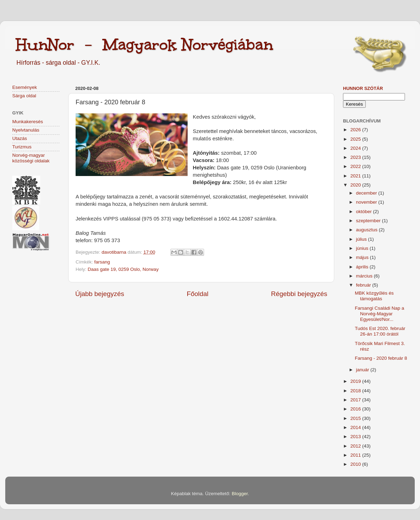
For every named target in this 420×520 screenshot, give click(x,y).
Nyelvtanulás (26, 130)
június (363, 248)
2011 (356, 455)
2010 (356, 464)
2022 (356, 166)
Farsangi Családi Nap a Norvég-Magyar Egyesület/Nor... (380, 314)
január (363, 370)
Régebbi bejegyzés (299, 294)
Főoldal (198, 294)
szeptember (369, 221)
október (365, 212)
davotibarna (114, 252)
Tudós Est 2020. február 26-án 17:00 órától (380, 331)
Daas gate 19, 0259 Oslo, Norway (123, 269)
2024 (356, 148)
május (363, 257)
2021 (356, 176)
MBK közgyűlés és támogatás (374, 296)
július (362, 239)
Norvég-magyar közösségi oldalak (31, 158)
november (367, 202)
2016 (356, 409)
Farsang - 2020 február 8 (381, 358)
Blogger (240, 494)
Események (25, 87)
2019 (356, 381)
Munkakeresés (28, 122)
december (367, 193)
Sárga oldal (24, 96)
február (364, 285)
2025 (356, 139)
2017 (356, 400)
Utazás (20, 138)
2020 (356, 185)
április (363, 267)
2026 (356, 130)
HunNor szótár (363, 88)
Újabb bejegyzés (100, 294)
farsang (102, 262)
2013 (356, 437)
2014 (356, 427)
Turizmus (22, 147)
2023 (356, 157)
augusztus (367, 230)
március (365, 276)
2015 (356, 418)
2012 (356, 446)
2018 (356, 391)
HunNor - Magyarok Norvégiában (144, 44)
